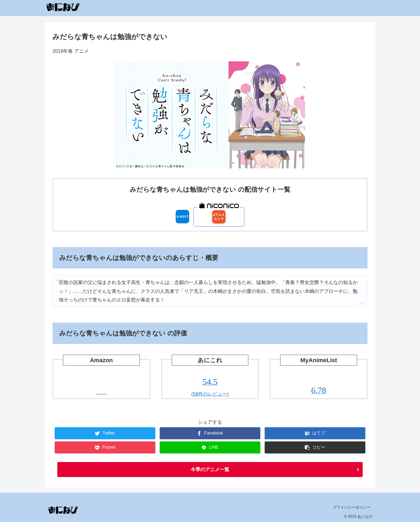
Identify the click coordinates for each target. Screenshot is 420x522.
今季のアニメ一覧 (210, 470)
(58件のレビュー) (210, 387)
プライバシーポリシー (352, 507)
